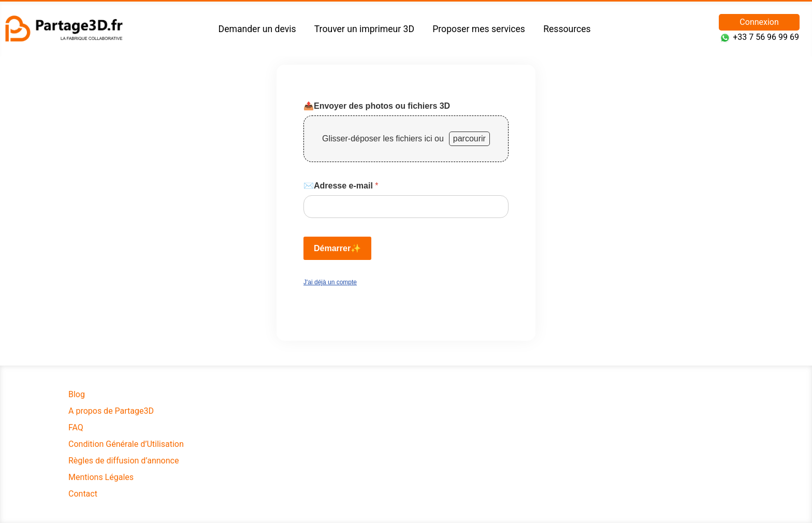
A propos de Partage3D (111, 411)
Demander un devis (257, 29)
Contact (83, 494)
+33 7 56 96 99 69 (766, 37)
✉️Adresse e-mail (341, 186)
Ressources (567, 29)
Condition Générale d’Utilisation (126, 444)
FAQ (76, 427)
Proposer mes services (479, 29)
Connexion (759, 22)
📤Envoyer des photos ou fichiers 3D (377, 106)
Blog (77, 394)
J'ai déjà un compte (330, 282)
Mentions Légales (101, 477)
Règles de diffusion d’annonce (124, 461)
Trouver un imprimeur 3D (364, 29)
